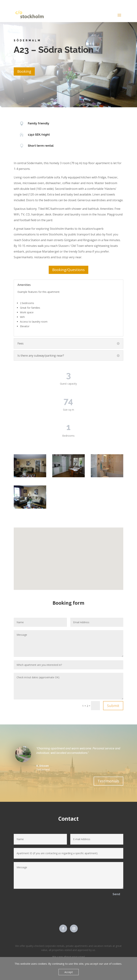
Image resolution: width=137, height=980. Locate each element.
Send (116, 894)
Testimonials (108, 781)
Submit (113, 706)
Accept (69, 972)
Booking (24, 71)
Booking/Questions (68, 270)
